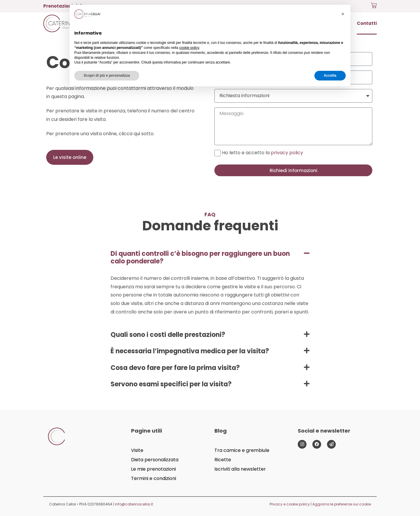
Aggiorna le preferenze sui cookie (342, 504)
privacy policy (287, 153)
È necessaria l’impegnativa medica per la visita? (190, 351)
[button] (210, 258)
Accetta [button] (330, 76)
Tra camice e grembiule (242, 450)
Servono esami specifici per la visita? (171, 384)
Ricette (223, 460)
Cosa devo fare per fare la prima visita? (175, 368)
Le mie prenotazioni (153, 469)
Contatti (367, 23)
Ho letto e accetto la (262, 153)
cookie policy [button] (189, 48)
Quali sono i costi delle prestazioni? (168, 335)
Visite (137, 450)
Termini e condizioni (154, 478)
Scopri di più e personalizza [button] (107, 76)
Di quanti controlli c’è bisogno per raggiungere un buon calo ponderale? (200, 257)
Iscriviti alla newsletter (240, 469)
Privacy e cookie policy (290, 504)
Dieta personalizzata (155, 460)
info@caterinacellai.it (134, 504)
